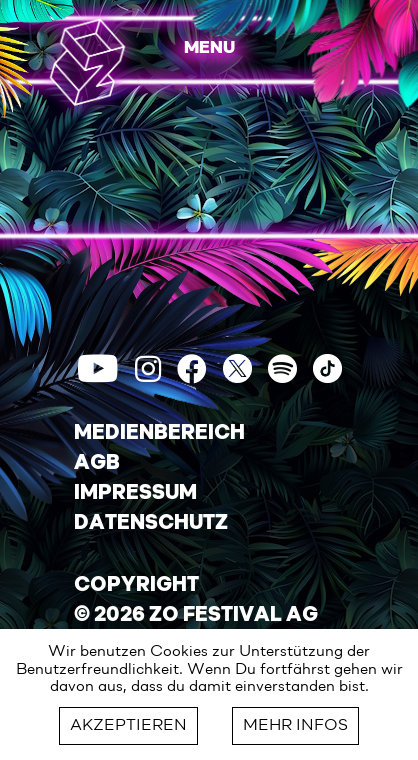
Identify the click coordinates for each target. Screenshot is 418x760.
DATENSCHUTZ (151, 524)
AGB (97, 464)
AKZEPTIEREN (128, 726)
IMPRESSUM (135, 494)
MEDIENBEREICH (159, 434)
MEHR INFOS (295, 726)
